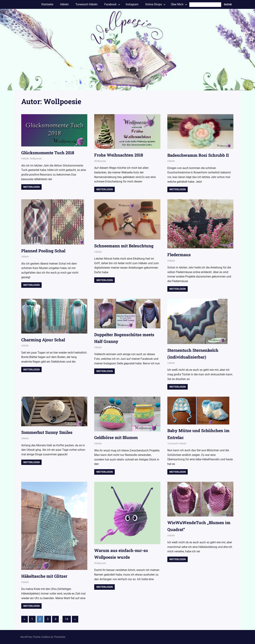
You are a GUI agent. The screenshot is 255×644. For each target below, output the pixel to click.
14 (67, 619)
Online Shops (155, 4)
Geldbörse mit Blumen (117, 437)
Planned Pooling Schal (44, 251)
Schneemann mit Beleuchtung (125, 246)
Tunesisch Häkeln (87, 4)
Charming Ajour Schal (44, 340)
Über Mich (179, 4)
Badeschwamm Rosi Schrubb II (199, 155)
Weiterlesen (31, 187)
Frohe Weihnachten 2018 (120, 155)
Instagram (132, 4)
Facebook (112, 4)
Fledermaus (179, 255)
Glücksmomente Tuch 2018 (49, 153)
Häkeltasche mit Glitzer (45, 576)
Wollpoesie (36, 159)
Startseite (47, 4)
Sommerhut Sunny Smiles (48, 432)
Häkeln (64, 4)
